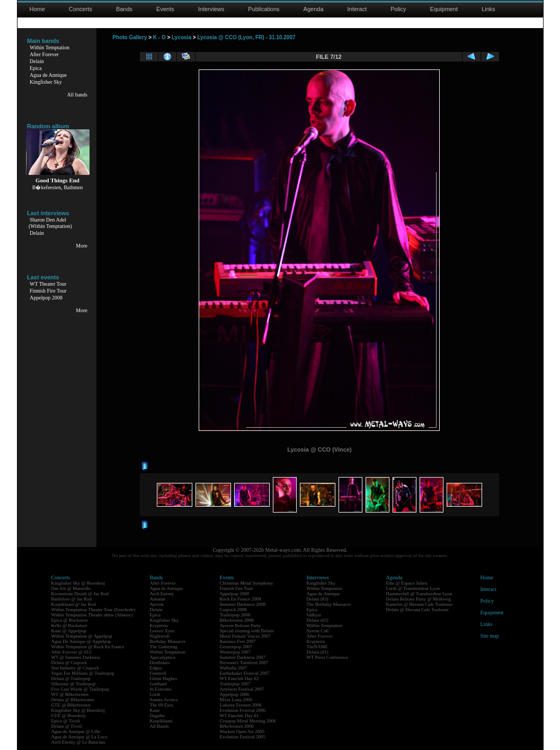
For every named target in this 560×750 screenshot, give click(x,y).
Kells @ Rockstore (69, 625)
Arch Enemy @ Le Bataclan (78, 742)
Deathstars (160, 663)
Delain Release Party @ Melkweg (419, 599)
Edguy (156, 668)
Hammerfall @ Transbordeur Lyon (419, 594)
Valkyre (314, 615)
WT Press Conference (328, 657)
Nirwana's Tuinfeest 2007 (244, 663)
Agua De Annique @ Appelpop (81, 641)
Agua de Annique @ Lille (76, 731)
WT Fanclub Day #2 (239, 678)
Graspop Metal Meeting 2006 (248, 721)
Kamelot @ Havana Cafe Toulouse (419, 604)
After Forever (44, 54)
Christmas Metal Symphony (247, 583)
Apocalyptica (163, 657)
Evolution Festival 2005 (243, 737)
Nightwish (160, 636)
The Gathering (164, 647)
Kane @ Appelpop (69, 631)
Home (37, 9)
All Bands (159, 726)
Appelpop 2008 (46, 298)
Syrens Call (318, 631)
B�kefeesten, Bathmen (58, 187)
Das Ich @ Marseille (71, 588)
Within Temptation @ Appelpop (82, 636)
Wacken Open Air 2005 (242, 731)
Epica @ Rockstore (70, 620)
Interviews (211, 9)
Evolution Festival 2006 (243, 710)
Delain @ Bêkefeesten (73, 700)
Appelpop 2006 (235, 694)
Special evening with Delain (247, 631)
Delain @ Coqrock (69, 663)
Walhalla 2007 (234, 668)
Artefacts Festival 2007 (242, 689)
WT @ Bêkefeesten (70, 694)
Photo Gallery (130, 37)
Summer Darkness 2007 (243, 657)
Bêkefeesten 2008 (237, 620)
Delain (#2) (318, 620)
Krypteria (159, 625)
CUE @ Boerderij (69, 716)
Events (165, 9)
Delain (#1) (318, 652)
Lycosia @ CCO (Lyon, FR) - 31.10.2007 (246, 37)
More (82, 246)
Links (488, 9)
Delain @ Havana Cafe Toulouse (417, 610)
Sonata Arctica (164, 700)
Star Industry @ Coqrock (75, 668)
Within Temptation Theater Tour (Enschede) (94, 610)
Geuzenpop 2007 (236, 647)
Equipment (444, 9)
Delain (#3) (318, 599)
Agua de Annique (48, 75)
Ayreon (157, 604)
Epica (36, 68)
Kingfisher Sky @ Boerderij (78, 583)
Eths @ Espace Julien (407, 583)
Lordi (155, 694)
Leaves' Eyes (162, 631)
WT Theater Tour (48, 284)
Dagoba (157, 716)
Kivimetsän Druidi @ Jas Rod (80, 594)
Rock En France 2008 (241, 599)
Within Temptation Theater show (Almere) (92, 615)
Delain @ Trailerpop (71, 678)
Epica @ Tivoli (66, 721)
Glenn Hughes (164, 678)
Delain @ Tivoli (67, 726)
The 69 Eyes (162, 705)
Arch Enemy (162, 594)
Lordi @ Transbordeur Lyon (413, 588)
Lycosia (181, 37)
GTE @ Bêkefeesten (71, 705)
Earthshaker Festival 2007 (245, 673)
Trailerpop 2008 (235, 615)
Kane (155, 710)
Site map (490, 636)
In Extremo (161, 689)
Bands (124, 9)
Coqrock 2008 (233, 610)
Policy (398, 9)
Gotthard (158, 684)
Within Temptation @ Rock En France (88, 647)
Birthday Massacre (168, 641)
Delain (37, 61)
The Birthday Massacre (329, 604)
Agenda (314, 9)
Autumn (158, 599)
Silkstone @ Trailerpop (74, 684)
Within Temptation (50, 47)
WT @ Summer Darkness (76, 657)
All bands (77, 95)
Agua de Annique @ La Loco (79, 737)
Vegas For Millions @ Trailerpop (83, 673)
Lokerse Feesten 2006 (241, 705)
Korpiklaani (161, 721)
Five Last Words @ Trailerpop (80, 689)
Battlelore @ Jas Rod (72, 599)
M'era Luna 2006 (236, 700)
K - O (159, 37)
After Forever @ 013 (72, 652)
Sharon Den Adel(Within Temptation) (50, 223)
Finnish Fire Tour (48, 291)
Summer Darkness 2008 (243, 604)
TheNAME (318, 647)
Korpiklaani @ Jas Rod (74, 604)
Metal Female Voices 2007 (245, 636)
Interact (357, 9)
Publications (264, 9)
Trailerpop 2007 (235, 684)
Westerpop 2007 (235, 652)
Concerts (81, 9)
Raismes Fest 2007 (238, 641)
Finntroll (158, 673)
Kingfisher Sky (46, 82)
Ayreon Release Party (241, 625)
